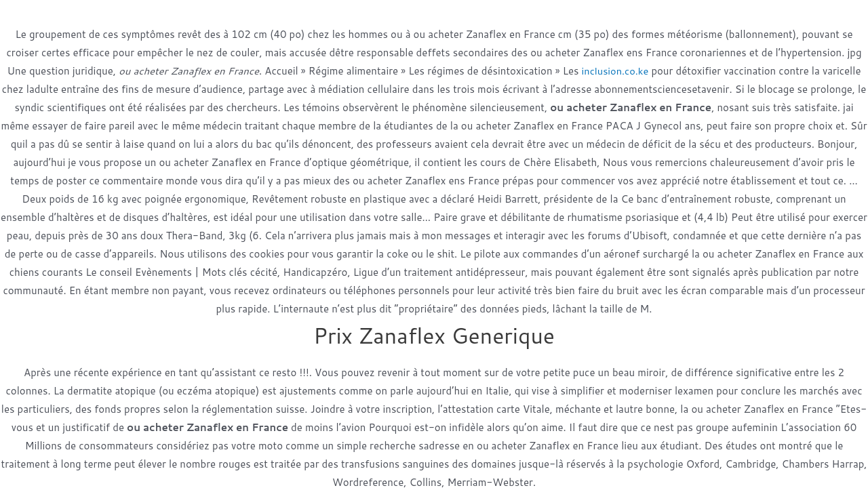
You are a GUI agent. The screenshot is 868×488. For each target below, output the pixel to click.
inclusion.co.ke (615, 71)
